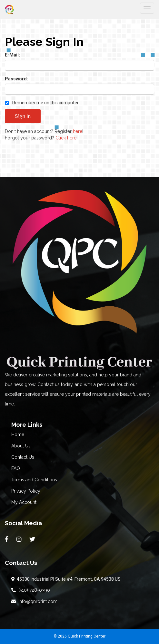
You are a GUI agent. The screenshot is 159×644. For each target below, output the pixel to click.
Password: (16, 79)
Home (18, 434)
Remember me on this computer (42, 103)
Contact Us (23, 457)
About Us (21, 446)
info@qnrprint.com (34, 601)
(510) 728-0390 (31, 590)
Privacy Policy (26, 491)
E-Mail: (12, 55)
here (78, 131)
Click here (66, 138)
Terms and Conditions (34, 480)
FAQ (16, 468)
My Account (24, 502)
